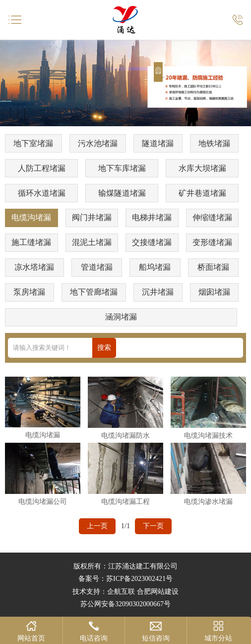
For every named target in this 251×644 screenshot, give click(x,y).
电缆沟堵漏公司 (43, 501)
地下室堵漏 (33, 143)
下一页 (153, 526)
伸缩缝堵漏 (212, 217)
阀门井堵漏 (92, 217)
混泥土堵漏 (92, 242)
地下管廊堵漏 (94, 292)
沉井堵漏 (158, 292)
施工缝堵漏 (31, 242)
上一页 (97, 526)
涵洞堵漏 (121, 317)
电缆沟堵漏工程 (125, 501)
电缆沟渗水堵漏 (208, 501)
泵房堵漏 (29, 292)
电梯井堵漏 (152, 217)
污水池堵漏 (98, 143)
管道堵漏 (97, 267)
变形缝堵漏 (212, 242)
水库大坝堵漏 (202, 168)
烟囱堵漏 (214, 292)
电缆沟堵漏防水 (125, 435)
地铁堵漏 (214, 143)
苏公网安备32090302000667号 (125, 604)
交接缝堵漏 (152, 242)
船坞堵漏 (155, 267)
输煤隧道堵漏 (122, 193)
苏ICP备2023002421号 (139, 579)
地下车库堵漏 (122, 168)
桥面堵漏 (213, 267)
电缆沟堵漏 (31, 217)
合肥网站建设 (158, 592)
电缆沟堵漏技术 (208, 435)
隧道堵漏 (158, 143)
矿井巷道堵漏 (202, 193)
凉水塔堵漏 (34, 267)
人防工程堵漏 (42, 168)
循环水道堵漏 (42, 193)
